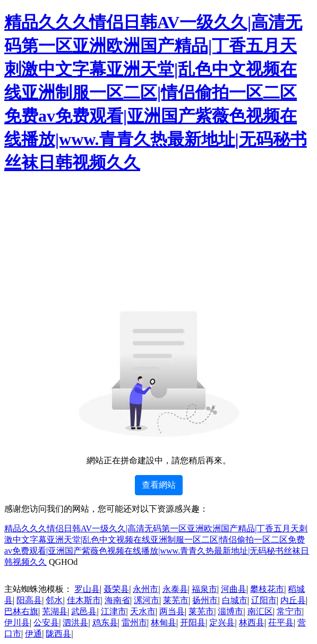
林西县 (252, 622)
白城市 (235, 600)
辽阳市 (264, 600)
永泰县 (175, 589)
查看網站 (159, 485)
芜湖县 (55, 611)
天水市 (143, 611)
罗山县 (87, 589)
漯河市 (147, 600)
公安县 (46, 622)
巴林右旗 (21, 611)
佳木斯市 (84, 600)
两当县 (172, 611)
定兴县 (222, 622)
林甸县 (164, 622)
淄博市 (230, 611)
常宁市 (289, 611)
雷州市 (134, 622)
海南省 (117, 600)
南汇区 (260, 611)
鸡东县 (105, 622)
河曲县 (234, 589)
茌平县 (281, 622)
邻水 (54, 600)
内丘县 (293, 600)
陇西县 (58, 634)
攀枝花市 (267, 589)
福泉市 (204, 589)
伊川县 (17, 622)
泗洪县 (75, 622)
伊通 (33, 634)
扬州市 (205, 600)
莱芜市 (176, 600)
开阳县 (193, 622)
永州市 (145, 589)
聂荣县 (116, 589)
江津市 (114, 611)
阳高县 (29, 600)
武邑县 (84, 611)
